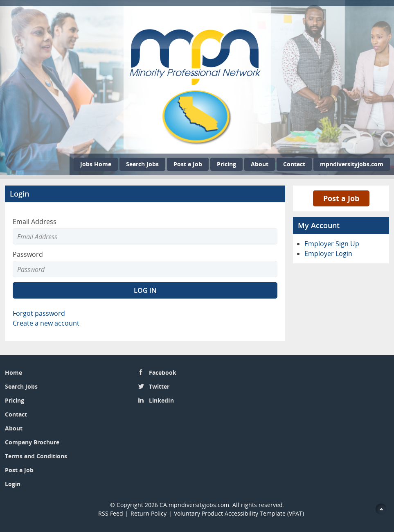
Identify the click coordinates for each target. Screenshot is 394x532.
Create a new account (46, 323)
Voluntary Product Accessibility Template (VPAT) (239, 513)
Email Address (35, 222)
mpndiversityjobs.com (352, 164)
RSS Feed (111, 513)
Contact (294, 164)
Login (13, 484)
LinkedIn (161, 400)
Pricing (226, 164)
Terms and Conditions (36, 456)
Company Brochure (32, 442)
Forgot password (39, 313)
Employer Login (328, 254)
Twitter (159, 386)
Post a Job (188, 164)
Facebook (163, 372)
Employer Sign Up (332, 244)
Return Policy (149, 513)
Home (14, 372)
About (260, 164)
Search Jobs (142, 164)
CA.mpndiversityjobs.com (194, 505)
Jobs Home (96, 164)
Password (28, 254)
